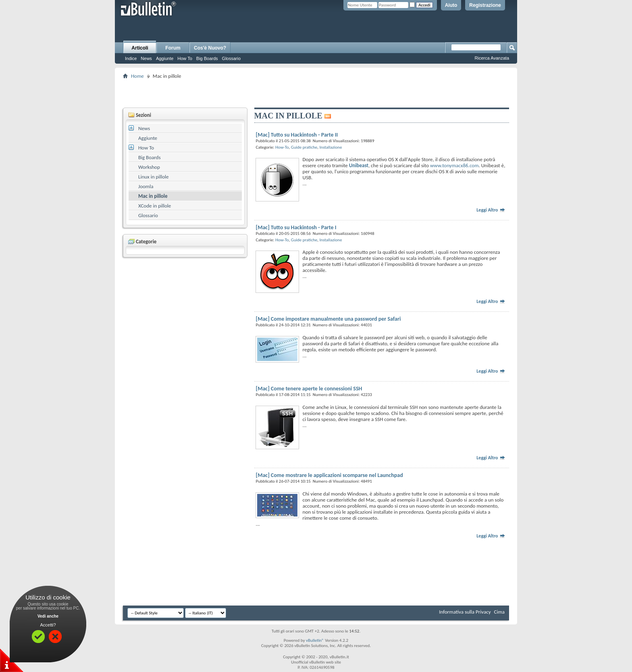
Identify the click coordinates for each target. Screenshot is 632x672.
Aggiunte (165, 58)
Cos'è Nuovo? (210, 48)
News (146, 58)
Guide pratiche (304, 147)
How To (185, 58)
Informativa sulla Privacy (465, 612)
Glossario (231, 58)
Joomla (146, 186)
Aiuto (451, 5)
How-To (282, 147)
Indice (131, 58)
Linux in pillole (154, 177)
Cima (499, 612)
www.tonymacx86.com (454, 165)
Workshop (149, 167)
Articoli (140, 48)
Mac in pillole (153, 196)
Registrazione (485, 5)
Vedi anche (48, 616)
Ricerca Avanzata (492, 58)
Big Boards (207, 58)
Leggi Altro (491, 210)
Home (137, 76)
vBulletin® (315, 640)
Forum (173, 48)
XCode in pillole (155, 206)
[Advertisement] (316, 93)
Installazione (331, 147)
